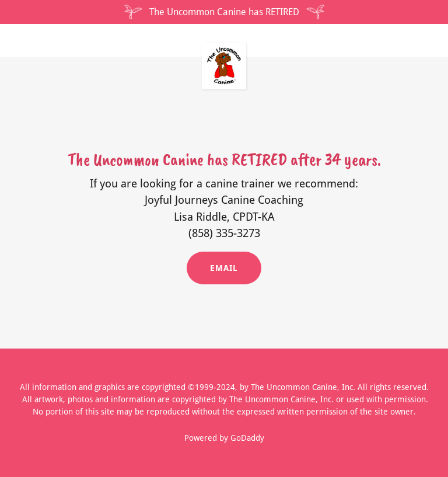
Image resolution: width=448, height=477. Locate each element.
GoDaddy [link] (247, 438)
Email (224, 268)
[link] (224, 47)
